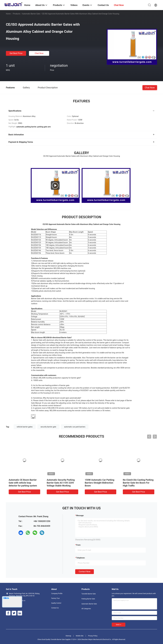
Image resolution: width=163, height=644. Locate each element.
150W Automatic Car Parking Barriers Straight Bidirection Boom (100, 483)
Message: (80, 516)
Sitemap (68, 636)
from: (78, 545)
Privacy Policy (93, 636)
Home (8, 14)
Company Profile (57, 594)
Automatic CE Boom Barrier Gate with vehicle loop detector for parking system (23, 483)
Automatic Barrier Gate (31, 14)
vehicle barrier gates (25, 427)
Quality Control (56, 603)
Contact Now (85, 572)
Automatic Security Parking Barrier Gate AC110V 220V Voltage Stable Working (61, 483)
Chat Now (39, 53)
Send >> (119, 625)
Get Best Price (16, 53)
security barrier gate (48, 427)
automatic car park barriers (75, 427)
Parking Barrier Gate (88, 599)
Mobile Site (80, 636)
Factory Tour (55, 598)
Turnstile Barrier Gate (89, 594)
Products (17, 14)
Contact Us (55, 608)
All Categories (86, 609)
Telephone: (81, 558)
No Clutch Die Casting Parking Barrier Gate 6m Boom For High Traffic (138, 483)
